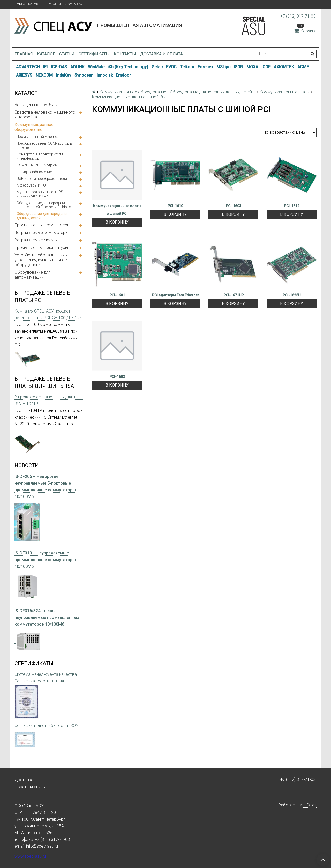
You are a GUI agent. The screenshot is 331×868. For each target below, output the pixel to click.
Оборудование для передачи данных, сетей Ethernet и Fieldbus (44, 205)
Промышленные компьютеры (42, 225)
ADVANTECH (28, 67)
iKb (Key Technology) (128, 67)
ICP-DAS (59, 67)
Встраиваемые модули (36, 240)
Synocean (84, 75)
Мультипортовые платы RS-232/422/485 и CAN (40, 194)
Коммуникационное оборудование (34, 127)
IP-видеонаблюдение (34, 172)
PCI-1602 (117, 377)
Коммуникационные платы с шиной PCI (117, 210)
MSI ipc (223, 67)
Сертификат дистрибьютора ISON (47, 726)
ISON (238, 67)
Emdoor (123, 75)
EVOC (171, 67)
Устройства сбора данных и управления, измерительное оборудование (41, 260)
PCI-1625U (292, 295)
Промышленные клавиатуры (41, 247)
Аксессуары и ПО (31, 185)
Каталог (46, 54)
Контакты (125, 54)
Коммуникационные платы (285, 92)
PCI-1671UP (234, 295)
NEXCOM (44, 75)
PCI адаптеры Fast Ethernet (175, 295)
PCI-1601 (117, 295)
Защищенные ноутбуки (36, 105)
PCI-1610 (175, 206)
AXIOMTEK (284, 67)
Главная (24, 54)
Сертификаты (94, 54)
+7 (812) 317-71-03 (298, 16)
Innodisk (105, 75)
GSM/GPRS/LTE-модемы (37, 165)
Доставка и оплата (161, 54)
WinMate (96, 67)
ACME (303, 67)
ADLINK (77, 67)
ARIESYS (24, 75)
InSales (310, 805)
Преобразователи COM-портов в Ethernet (44, 145)
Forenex (205, 67)
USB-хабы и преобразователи (42, 179)
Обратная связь (31, 4)
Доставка (74, 4)
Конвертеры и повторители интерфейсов (40, 156)
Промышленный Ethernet (37, 137)
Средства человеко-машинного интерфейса (45, 115)
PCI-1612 (292, 206)
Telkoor (187, 67)
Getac (157, 67)
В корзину (117, 222)
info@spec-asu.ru (42, 846)
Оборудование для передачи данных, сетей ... (42, 216)
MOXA (252, 67)
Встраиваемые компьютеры (41, 232)
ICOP (266, 67)
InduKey (64, 75)
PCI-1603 (234, 206)
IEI (45, 67)
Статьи (55, 4)
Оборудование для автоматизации (32, 275)
